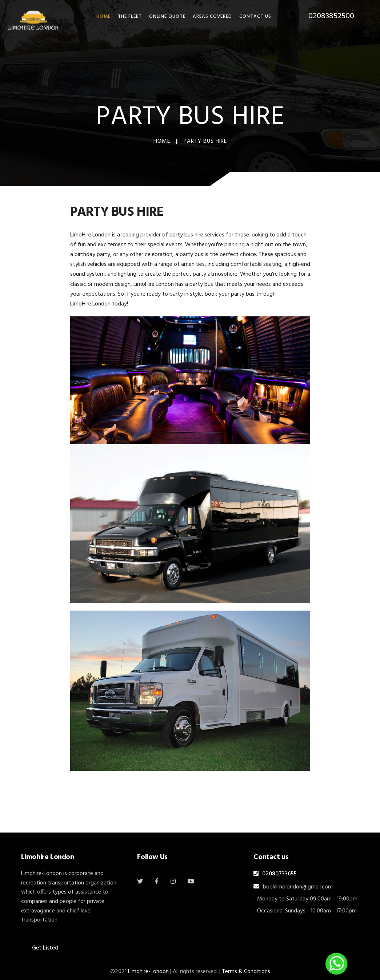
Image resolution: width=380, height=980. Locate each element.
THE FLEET (130, 17)
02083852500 (331, 16)
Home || (166, 141)
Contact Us (255, 17)
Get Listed (45, 948)
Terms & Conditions (246, 972)
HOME (103, 17)
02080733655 (279, 874)
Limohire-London (148, 972)
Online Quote (167, 17)
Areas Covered (212, 17)
